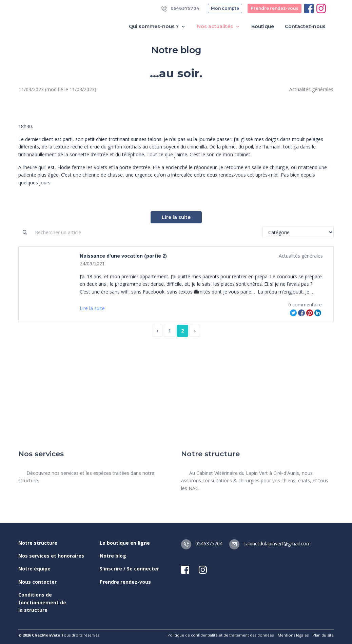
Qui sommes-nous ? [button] (158, 27)
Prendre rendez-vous (275, 8)
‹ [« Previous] (157, 331)
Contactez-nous (305, 26)
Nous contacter (37, 582)
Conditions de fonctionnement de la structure (42, 602)
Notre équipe (34, 569)
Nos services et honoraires (51, 556)
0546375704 (180, 9)
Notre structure (38, 543)
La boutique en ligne (125, 543)
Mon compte (225, 8)
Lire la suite (176, 217)
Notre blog (113, 556)
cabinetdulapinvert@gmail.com (270, 544)
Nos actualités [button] (219, 27)
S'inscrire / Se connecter (129, 569)
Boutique (263, 26)
